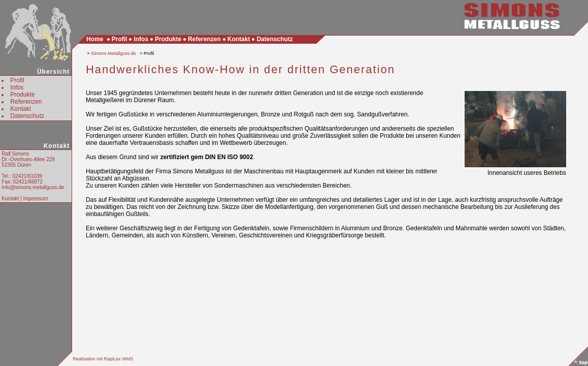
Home (95, 39)
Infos (17, 87)
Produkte (22, 95)
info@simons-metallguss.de (33, 187)
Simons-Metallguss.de (113, 53)
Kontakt (21, 109)
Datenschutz (27, 116)
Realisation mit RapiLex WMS (103, 359)
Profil (17, 80)
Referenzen (26, 102)
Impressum (35, 199)
